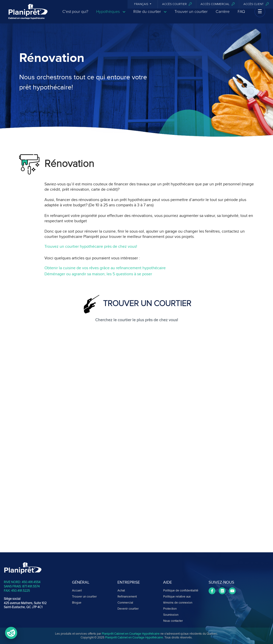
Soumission (171, 615)
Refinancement (127, 597)
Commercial (125, 603)
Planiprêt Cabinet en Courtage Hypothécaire (131, 634)
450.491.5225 (20, 591)
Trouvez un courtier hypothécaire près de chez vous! (91, 246)
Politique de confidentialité (181, 591)
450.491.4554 (31, 582)
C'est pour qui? (75, 16)
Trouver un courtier (191, 16)
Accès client (256, 4)
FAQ (241, 16)
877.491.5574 (31, 587)
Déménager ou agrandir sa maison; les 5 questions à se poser (98, 274)
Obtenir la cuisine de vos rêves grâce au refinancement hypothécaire (105, 268)
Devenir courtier (128, 609)
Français (142, 4)
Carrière (223, 16)
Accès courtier (177, 4)
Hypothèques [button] (111, 16)
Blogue (77, 603)
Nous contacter (173, 621)
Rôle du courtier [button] (150, 16)
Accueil (77, 591)
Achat (121, 591)
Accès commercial (218, 4)
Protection (170, 609)
